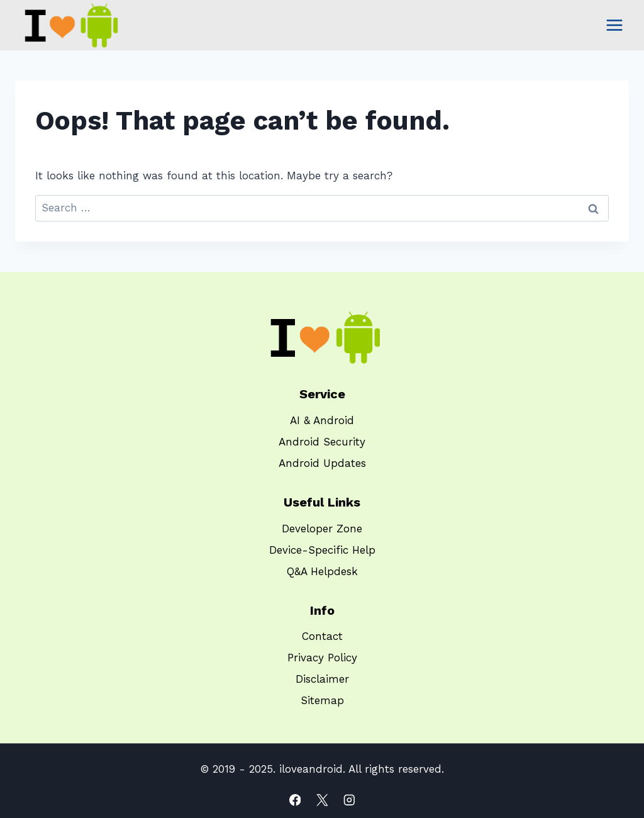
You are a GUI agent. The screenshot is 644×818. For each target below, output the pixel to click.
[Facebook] (295, 800)
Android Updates (322, 463)
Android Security (322, 442)
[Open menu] (614, 25)
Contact (322, 636)
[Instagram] (349, 800)
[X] (322, 800)
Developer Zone (322, 529)
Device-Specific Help (322, 550)
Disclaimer (322, 679)
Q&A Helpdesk (322, 571)
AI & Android (322, 420)
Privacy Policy (322, 658)
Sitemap (322, 700)
